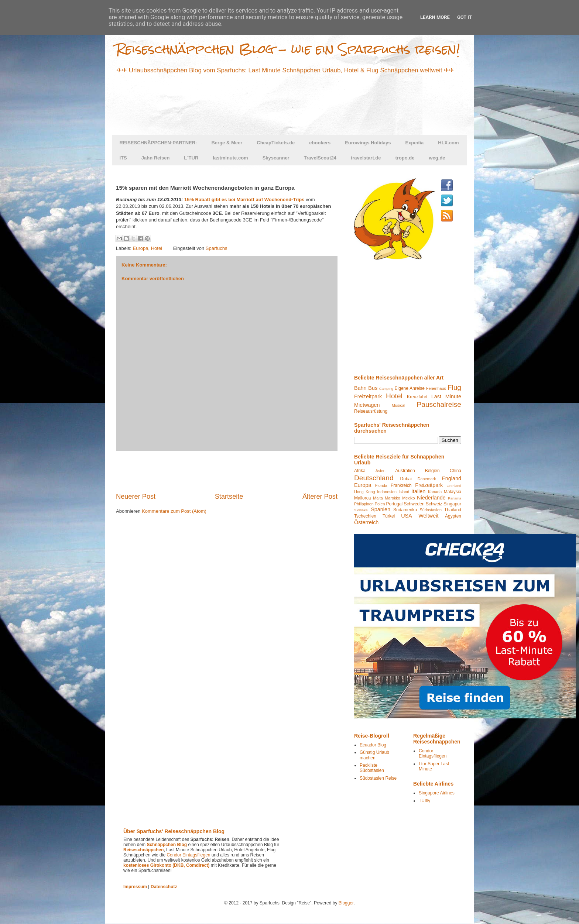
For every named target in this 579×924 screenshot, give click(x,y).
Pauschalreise (439, 404)
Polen (380, 504)
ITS (123, 158)
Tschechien (365, 516)
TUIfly (424, 801)
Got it (465, 17)
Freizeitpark (368, 396)
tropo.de (405, 158)
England (451, 478)
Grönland (454, 486)
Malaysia (453, 492)
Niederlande (431, 498)
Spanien (381, 509)
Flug (454, 387)
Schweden (414, 504)
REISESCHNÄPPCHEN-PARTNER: (158, 143)
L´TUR (191, 158)
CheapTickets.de (276, 143)
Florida (381, 485)
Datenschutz (164, 887)
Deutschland (374, 478)
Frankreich (401, 485)
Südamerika (405, 510)
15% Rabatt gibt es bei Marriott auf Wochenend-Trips (244, 200)
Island (404, 492)
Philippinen (364, 504)
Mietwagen (367, 405)
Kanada (435, 492)
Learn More (435, 17)
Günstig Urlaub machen (374, 755)
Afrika (360, 471)
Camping (386, 389)
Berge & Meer (227, 143)
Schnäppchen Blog (167, 845)
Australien (405, 471)
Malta (378, 498)
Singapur (452, 504)
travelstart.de (366, 158)
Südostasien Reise (378, 778)
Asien (381, 471)
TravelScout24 (320, 158)
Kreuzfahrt (417, 397)
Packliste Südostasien (372, 768)
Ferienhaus (436, 388)
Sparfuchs (217, 248)
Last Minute (446, 396)
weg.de (437, 158)
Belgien (432, 471)
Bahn (360, 388)
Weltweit (428, 516)
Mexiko (408, 498)
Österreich (366, 522)
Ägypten (453, 516)
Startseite (229, 497)
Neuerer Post (136, 497)
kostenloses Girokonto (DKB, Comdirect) (166, 865)
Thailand (453, 510)
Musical (399, 405)
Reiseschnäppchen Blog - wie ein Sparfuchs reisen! (288, 49)
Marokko (392, 498)
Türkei (389, 516)
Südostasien (430, 510)
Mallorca (362, 498)
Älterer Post (320, 497)
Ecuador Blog (373, 745)
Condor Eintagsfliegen (433, 753)
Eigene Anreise (410, 388)
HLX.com (448, 143)
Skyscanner (276, 158)
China (455, 471)
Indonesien (387, 492)
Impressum (135, 887)
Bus (373, 388)
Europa (141, 248)
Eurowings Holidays (368, 143)
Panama (455, 498)
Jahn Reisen (156, 158)
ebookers (320, 143)
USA (407, 516)
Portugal (394, 504)
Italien (418, 491)
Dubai (406, 479)
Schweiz (434, 504)
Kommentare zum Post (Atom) (174, 511)
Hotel (157, 248)
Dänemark (427, 479)
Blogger (346, 903)
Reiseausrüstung (371, 411)
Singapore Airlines (437, 793)
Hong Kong (365, 492)
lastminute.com (230, 158)
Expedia (414, 143)
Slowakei (361, 510)
